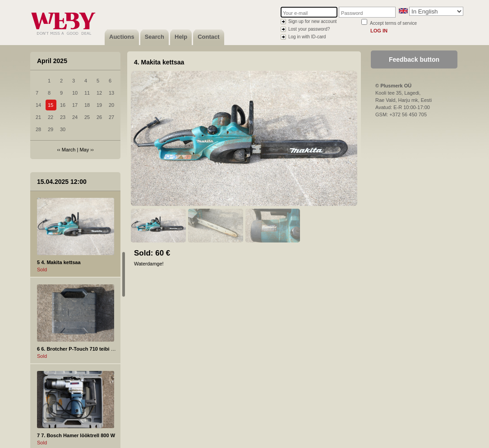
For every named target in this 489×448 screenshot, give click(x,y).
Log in (379, 31)
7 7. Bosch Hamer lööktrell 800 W (76, 435)
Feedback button (414, 59)
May (84, 150)
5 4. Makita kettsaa (59, 262)
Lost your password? (309, 29)
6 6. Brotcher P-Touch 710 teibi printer (82, 349)
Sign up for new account (312, 21)
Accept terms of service (393, 23)
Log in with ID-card (307, 37)
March (69, 150)
